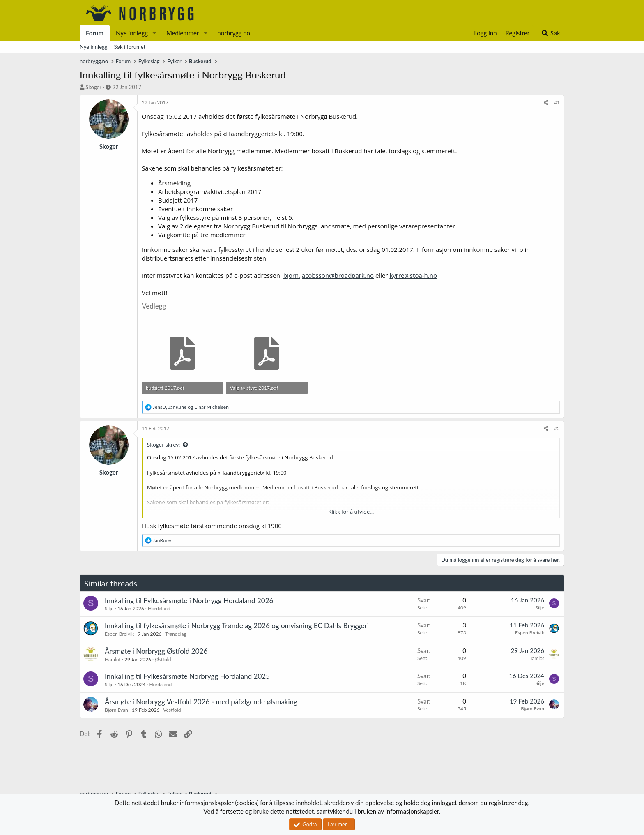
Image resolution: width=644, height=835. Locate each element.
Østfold (163, 659)
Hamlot (113, 659)
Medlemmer (183, 33)
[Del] (546, 103)
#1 (557, 103)
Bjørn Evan (116, 710)
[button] (154, 33)
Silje (109, 608)
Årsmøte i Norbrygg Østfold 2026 (156, 651)
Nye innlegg (132, 33)
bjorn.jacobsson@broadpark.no (329, 275)
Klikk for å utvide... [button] (351, 512)
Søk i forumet (130, 47)
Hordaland (159, 608)
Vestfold (172, 710)
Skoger (93, 87)
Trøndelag (176, 634)
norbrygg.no (234, 33)
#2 (557, 428)
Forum (95, 33)
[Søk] (551, 33)
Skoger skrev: (163, 445)
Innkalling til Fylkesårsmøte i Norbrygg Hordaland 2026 (189, 601)
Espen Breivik (119, 634)
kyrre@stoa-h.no (413, 275)
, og (191, 407)
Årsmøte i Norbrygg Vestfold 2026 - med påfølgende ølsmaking (201, 702)
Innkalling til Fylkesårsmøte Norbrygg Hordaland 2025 (187, 676)
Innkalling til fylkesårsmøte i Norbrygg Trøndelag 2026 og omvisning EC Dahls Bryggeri (237, 626)
